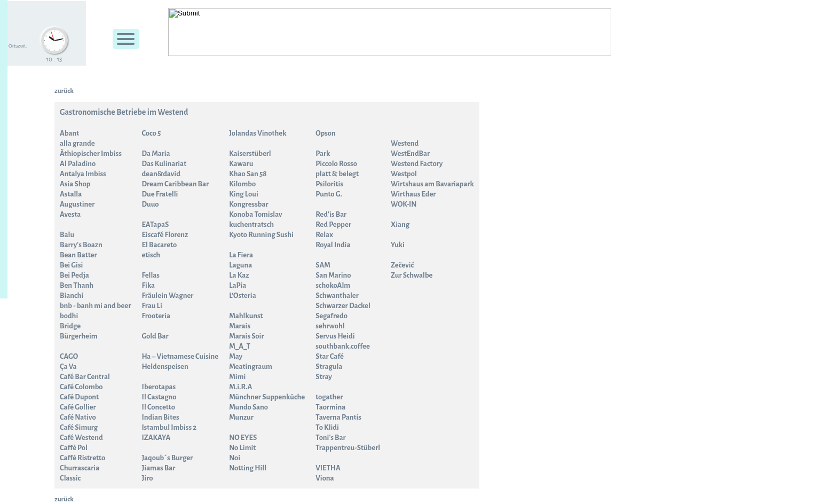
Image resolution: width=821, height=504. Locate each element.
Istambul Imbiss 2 (169, 427)
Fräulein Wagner (167, 296)
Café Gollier (78, 407)
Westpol (404, 174)
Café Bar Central (85, 377)
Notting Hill (248, 468)
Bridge (70, 326)
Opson (326, 133)
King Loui (244, 194)
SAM (323, 265)
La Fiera (241, 255)
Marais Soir (246, 336)
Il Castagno (159, 397)
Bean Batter (78, 255)
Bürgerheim (79, 336)
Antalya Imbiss (83, 174)
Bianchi (72, 296)
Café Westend (81, 438)
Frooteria (156, 316)
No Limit (242, 448)
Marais (240, 326)
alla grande (77, 143)
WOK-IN (404, 204)
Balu (67, 235)
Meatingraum (251, 367)
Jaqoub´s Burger (167, 458)
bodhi (69, 316)
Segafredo (331, 316)
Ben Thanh (77, 285)
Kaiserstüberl (250, 153)
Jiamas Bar (158, 468)
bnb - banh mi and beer (95, 306)
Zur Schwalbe (412, 275)
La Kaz (239, 275)
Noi (235, 458)
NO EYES (243, 438)
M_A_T (240, 346)
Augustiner (77, 204)
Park (323, 153)
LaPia (238, 285)
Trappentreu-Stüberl (348, 448)
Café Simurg (79, 427)
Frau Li (152, 306)
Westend (405, 143)
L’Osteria (243, 296)
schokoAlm (333, 285)
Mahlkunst (246, 316)
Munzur (241, 417)
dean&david (161, 174)
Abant (69, 133)
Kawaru (241, 164)
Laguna (240, 265)
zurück (64, 91)
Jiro (147, 478)
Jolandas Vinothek (258, 133)
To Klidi (327, 427)
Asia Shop (75, 184)
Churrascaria (80, 468)
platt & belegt (337, 174)
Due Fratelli (160, 194)
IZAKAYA (156, 438)
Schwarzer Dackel (343, 306)
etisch (151, 255)
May (236, 356)
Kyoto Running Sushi (261, 235)
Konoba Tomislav (256, 214)
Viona (325, 478)
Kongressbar (248, 204)
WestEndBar (410, 153)
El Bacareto (159, 245)
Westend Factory (417, 164)
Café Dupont (79, 397)
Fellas (151, 275)
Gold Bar (155, 336)
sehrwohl (330, 326)
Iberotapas (159, 387)
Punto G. (329, 194)
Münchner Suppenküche (267, 397)
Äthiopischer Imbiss (91, 153)
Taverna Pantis (338, 417)
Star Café (330, 356)
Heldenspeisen (165, 367)
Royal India (333, 245)
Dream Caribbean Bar (175, 184)
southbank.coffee (343, 346)
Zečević (402, 265)
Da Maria (156, 153)
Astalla (71, 194)
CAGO (69, 356)
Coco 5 (151, 133)
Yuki (398, 245)
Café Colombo (81, 387)
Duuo (150, 204)
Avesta (70, 214)
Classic (70, 478)
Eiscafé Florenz (165, 235)
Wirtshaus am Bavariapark (432, 184)
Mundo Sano (248, 407)
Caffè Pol (74, 448)
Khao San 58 (248, 174)
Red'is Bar (331, 214)
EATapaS (155, 225)
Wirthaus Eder (413, 194)
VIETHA (328, 468)
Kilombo (242, 184)
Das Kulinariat (164, 164)
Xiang (400, 225)
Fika (148, 285)
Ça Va (68, 367)
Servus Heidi (335, 336)
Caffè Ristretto (82, 458)
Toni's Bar (330, 438)
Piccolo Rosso (336, 164)
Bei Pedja (74, 275)
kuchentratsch (251, 225)
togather (329, 397)
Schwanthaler (337, 296)
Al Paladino (78, 164)
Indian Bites (160, 417)
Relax (324, 235)
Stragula (329, 367)
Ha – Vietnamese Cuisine (180, 356)
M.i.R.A (240, 387)
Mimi (237, 377)
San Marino (333, 275)
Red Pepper (333, 225)
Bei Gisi (71, 265)
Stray (324, 377)
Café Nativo (78, 417)
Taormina (330, 407)
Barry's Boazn (81, 245)
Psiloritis (329, 184)
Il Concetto (158, 407)
